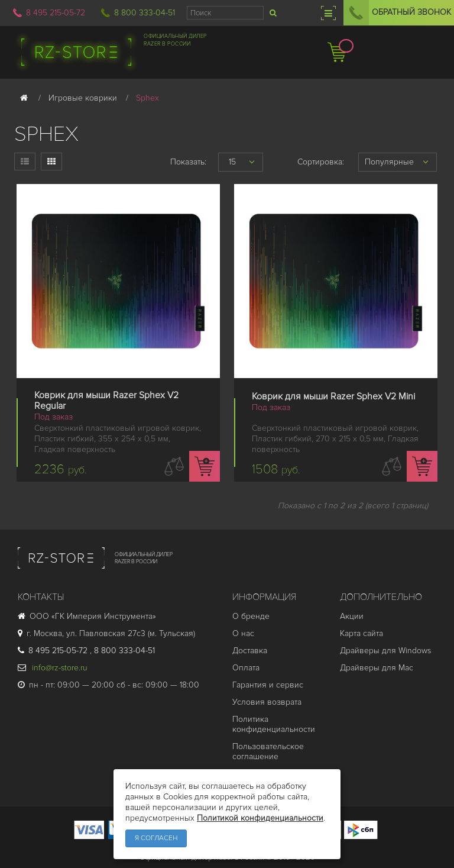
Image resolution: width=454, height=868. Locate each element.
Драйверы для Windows (385, 651)
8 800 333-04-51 (145, 13)
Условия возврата (267, 702)
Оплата (246, 668)
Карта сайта (361, 633)
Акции (352, 616)
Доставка (250, 651)
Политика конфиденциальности (274, 724)
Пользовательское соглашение (268, 751)
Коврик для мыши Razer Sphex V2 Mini (333, 396)
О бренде (251, 616)
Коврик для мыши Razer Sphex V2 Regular (106, 401)
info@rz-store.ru (53, 668)
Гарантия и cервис (268, 685)
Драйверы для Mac (377, 668)
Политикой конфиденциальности (260, 818)
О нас (243, 633)
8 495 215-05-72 (56, 13)
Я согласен (156, 838)
